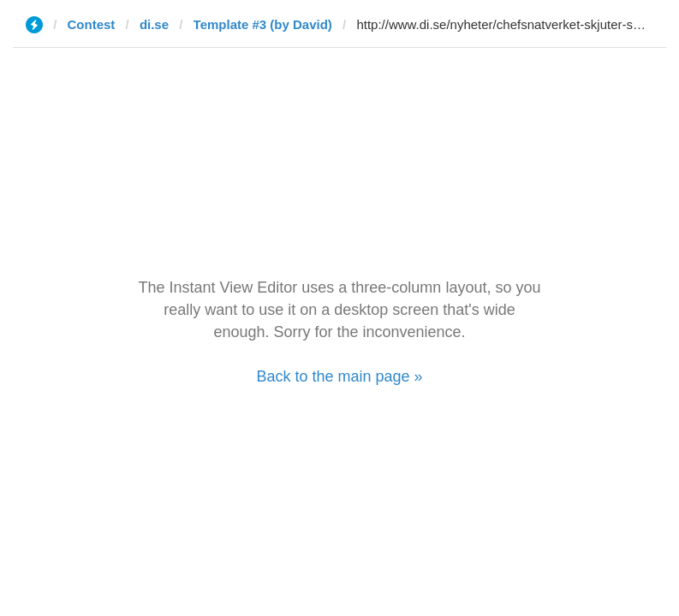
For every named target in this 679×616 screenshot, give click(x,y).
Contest (92, 24)
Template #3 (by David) (263, 24)
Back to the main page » (339, 376)
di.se (154, 24)
